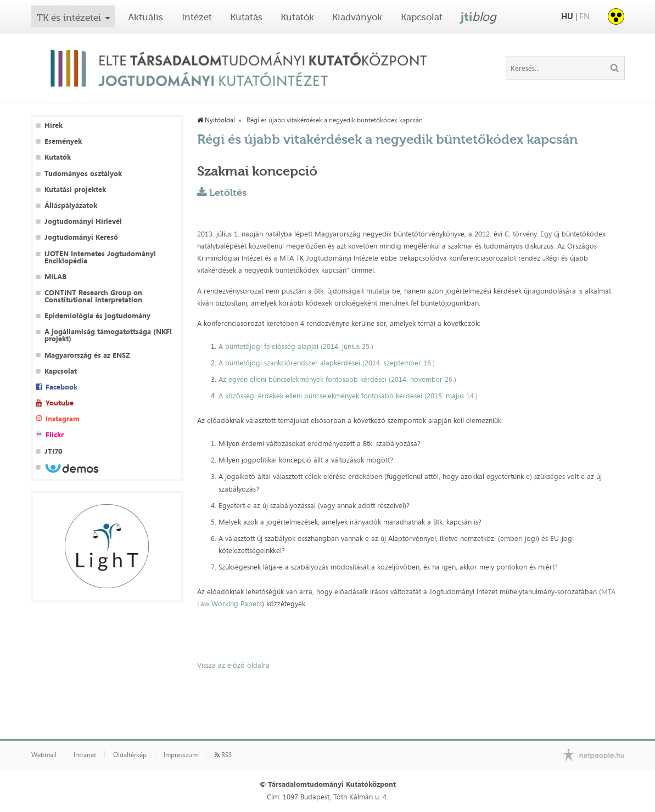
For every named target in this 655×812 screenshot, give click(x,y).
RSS (223, 755)
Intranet (85, 755)
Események (63, 141)
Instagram (63, 419)
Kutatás (246, 17)
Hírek (54, 125)
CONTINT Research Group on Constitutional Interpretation (93, 296)
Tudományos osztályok (83, 174)
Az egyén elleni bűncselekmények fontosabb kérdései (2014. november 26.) (337, 379)
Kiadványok (357, 17)
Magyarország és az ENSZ (87, 355)
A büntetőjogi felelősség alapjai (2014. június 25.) (296, 346)
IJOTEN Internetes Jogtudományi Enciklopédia (100, 257)
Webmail (44, 755)
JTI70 (53, 451)
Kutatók (297, 17)
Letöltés (228, 193)
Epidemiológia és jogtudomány (97, 316)
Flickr (55, 435)
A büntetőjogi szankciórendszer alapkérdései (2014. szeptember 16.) (327, 363)
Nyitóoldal (216, 120)
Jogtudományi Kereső (81, 237)
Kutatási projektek (75, 190)
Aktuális (145, 17)
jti (478, 16)
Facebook (61, 387)
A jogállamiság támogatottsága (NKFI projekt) (108, 335)
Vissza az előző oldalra (233, 665)
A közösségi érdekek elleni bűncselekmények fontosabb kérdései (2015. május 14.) (348, 396)
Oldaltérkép (130, 755)
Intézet (197, 17)
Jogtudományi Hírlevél (83, 221)
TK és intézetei (69, 18)
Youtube (60, 403)
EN (584, 16)
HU (567, 16)
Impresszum (181, 755)
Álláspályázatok (71, 205)
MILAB (55, 277)
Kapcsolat (422, 17)
